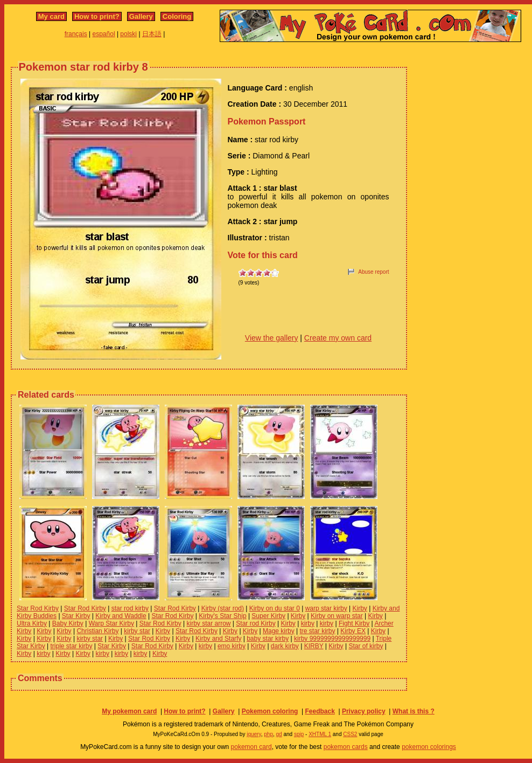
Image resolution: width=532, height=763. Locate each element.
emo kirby (232, 646)
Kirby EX (353, 631)
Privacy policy (364, 711)
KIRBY (314, 646)
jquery (254, 734)
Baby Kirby (68, 623)
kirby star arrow (209, 623)
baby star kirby (268, 639)
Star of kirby (366, 646)
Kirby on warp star (337, 616)
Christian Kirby (97, 631)
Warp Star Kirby (111, 623)
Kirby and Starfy (218, 639)
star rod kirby (130, 608)
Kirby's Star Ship (222, 616)
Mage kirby (279, 631)
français (76, 34)
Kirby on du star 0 (275, 608)
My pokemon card (129, 711)
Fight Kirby (354, 623)
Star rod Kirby (255, 623)
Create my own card (338, 338)
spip (299, 734)
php (268, 734)
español (104, 34)
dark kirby (285, 646)
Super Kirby (268, 616)
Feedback (320, 711)
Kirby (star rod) (223, 608)
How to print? (97, 16)
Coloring (177, 16)
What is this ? (414, 711)
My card (51, 16)
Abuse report (373, 272)
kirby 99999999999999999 (332, 639)
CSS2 (350, 734)
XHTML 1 (320, 734)
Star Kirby (76, 616)
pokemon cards (346, 747)
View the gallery (272, 338)
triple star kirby (71, 646)
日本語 (152, 34)
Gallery (141, 16)
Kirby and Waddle (121, 616)
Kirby (359, 608)
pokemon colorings (429, 747)
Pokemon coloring (270, 711)
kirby (308, 623)
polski (128, 34)
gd (279, 734)
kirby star (137, 631)
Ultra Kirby (32, 623)
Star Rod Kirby (38, 608)
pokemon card (251, 747)
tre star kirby (317, 631)
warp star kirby (326, 608)
